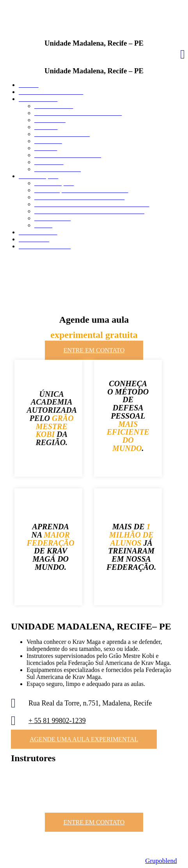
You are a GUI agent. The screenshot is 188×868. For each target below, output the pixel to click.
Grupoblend (161, 861)
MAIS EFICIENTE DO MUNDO (128, 436)
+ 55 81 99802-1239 (57, 721)
